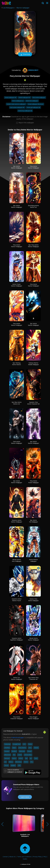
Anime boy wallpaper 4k (25, 111)
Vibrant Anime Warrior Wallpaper (33, 639)
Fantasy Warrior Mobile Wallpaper (33, 364)
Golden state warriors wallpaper (16, 104)
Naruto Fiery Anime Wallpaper (33, 600)
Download (25, 54)
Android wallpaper (18, 738)
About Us (12, 857)
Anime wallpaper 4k (11, 97)
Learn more (25, 797)
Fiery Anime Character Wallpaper (17, 718)
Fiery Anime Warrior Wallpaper (33, 167)
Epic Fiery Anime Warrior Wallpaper (33, 246)
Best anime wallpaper (39, 97)
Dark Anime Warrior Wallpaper (17, 442)
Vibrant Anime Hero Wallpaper (17, 560)
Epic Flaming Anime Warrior (17, 364)
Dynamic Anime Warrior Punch (17, 600)
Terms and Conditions (24, 857)
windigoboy (30, 70)
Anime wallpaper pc (18, 101)
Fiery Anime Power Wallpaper (33, 482)
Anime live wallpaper (32, 101)
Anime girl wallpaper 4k (33, 107)
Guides (25, 859)
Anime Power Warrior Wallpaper (17, 285)
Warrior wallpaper (23, 8)
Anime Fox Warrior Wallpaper (17, 678)
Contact (5, 857)
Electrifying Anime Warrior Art (33, 206)
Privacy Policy (37, 857)
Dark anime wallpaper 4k (17, 107)
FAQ (45, 857)
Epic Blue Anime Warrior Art (17, 403)
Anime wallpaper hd (25, 97)
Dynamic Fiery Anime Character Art (33, 403)
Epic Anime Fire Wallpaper (33, 521)
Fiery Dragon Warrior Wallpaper (33, 718)
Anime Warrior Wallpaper (33, 560)
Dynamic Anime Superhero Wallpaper (17, 639)
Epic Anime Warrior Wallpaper (17, 167)
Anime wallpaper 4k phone (36, 104)
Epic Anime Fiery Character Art (33, 678)
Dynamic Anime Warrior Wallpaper (17, 521)
